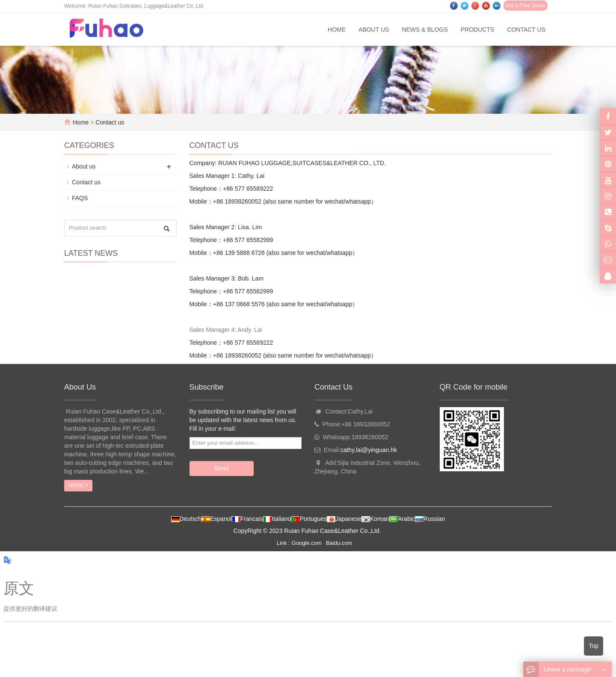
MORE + (78, 485)
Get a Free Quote (526, 6)
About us (374, 30)
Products (478, 30)
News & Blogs (425, 30)
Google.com (307, 543)
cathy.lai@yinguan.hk (369, 450)
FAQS (80, 198)
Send (221, 468)
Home (337, 30)
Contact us (526, 30)
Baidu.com (339, 543)
